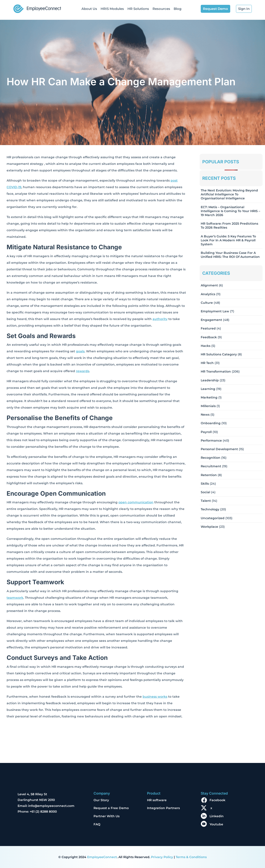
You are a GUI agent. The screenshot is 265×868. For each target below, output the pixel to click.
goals (80, 351)
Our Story (101, 800)
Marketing (209, 397)
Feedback (209, 337)
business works (155, 697)
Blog (178, 9)
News (205, 415)
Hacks (206, 346)
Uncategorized (213, 518)
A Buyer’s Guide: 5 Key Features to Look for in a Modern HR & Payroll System (228, 240)
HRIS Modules (112, 9)
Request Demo (215, 9)
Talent (206, 501)
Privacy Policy (162, 857)
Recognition (211, 458)
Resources (161, 9)
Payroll (206, 432)
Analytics (208, 294)
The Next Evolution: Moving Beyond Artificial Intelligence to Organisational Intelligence (229, 194)
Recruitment (211, 466)
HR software (157, 800)
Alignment (209, 285)
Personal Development (219, 449)
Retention (209, 475)
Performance (211, 440)
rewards (83, 371)
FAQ (97, 824)
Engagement (211, 320)
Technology (210, 509)
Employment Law (215, 311)
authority (160, 319)
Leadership (210, 380)
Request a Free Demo (111, 808)
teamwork (15, 598)
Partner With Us (107, 816)
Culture (207, 303)
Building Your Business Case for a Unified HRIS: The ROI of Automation (230, 255)
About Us (89, 9)
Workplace (209, 527)
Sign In (244, 9)
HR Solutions (138, 9)
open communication (136, 502)
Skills (205, 484)
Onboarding (211, 423)
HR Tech (207, 363)
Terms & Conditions (191, 857)
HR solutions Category (219, 354)
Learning (208, 389)
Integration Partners (163, 808)
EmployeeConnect (102, 857)
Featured (208, 328)
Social (205, 492)
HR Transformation (216, 371)
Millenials (208, 406)
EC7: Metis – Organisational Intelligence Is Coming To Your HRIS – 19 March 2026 (230, 211)
